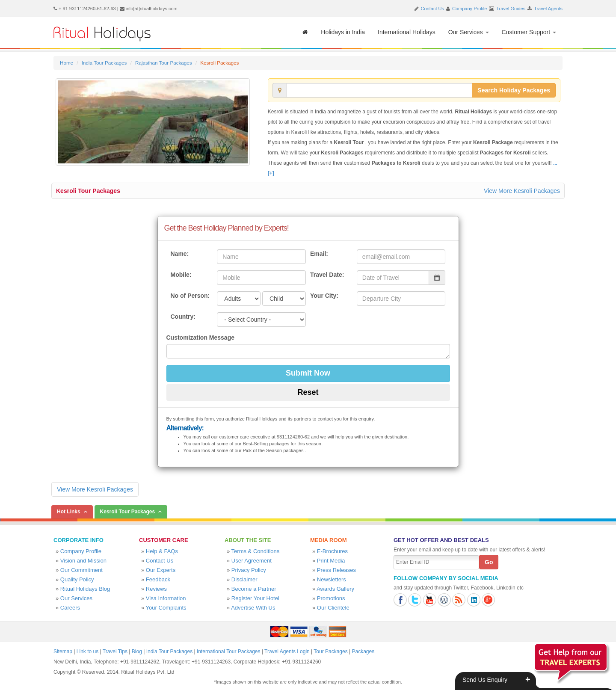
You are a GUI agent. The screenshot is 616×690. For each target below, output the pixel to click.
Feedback (158, 579)
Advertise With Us (253, 608)
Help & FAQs (162, 551)
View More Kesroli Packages (522, 191)
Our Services (469, 32)
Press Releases (336, 570)
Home (67, 63)
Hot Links (69, 512)
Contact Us (432, 9)
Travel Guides (511, 9)
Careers (70, 608)
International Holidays (407, 32)
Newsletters (332, 579)
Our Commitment (81, 570)
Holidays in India (343, 32)
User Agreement (252, 561)
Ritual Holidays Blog (85, 589)
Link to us (87, 652)
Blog (137, 652)
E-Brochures (332, 551)
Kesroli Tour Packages (88, 191)
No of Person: (190, 296)
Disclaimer (244, 579)
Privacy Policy (249, 570)
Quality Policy (77, 579)
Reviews (156, 589)
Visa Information (166, 598)
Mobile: (181, 275)
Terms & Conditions (256, 551)
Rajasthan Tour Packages (164, 63)
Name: (180, 254)
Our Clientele (333, 608)
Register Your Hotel (255, 598)
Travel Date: (327, 275)
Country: (183, 317)
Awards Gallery (335, 589)
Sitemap (63, 652)
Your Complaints (166, 608)
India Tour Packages (104, 63)
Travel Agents (548, 9)
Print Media (331, 561)
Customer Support (529, 32)
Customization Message (200, 338)
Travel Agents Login (287, 652)
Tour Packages (330, 652)
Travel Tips (115, 652)
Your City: (324, 296)
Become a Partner (254, 589)
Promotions (331, 598)
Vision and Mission (83, 561)
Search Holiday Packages (514, 90)
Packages (363, 652)
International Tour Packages (229, 652)
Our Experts (161, 570)
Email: (319, 254)
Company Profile (469, 9)
